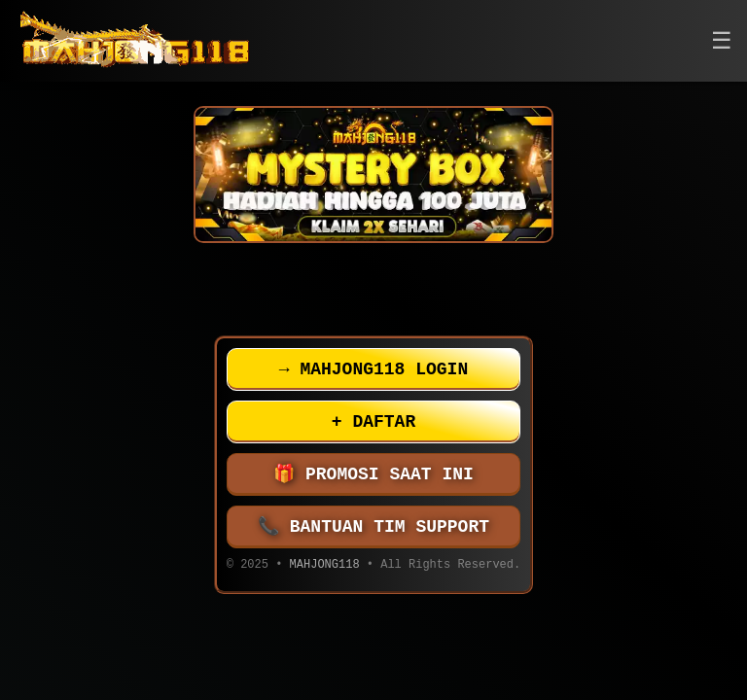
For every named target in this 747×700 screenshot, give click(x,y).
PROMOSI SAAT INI (373, 474)
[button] (722, 41)
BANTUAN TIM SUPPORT (373, 527)
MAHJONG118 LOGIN (373, 369)
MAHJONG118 (325, 566)
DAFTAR (373, 422)
